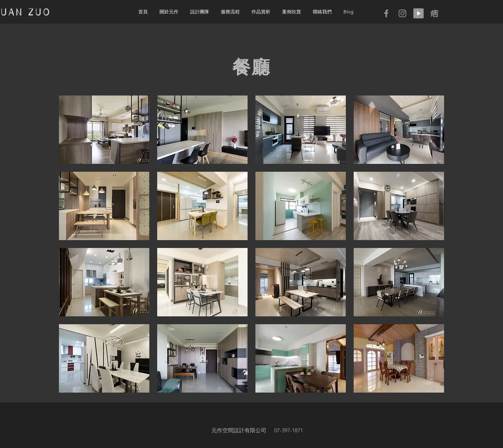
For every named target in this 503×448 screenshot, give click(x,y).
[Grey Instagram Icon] (402, 13)
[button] (261, 12)
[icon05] (435, 13)
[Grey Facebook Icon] (386, 13)
